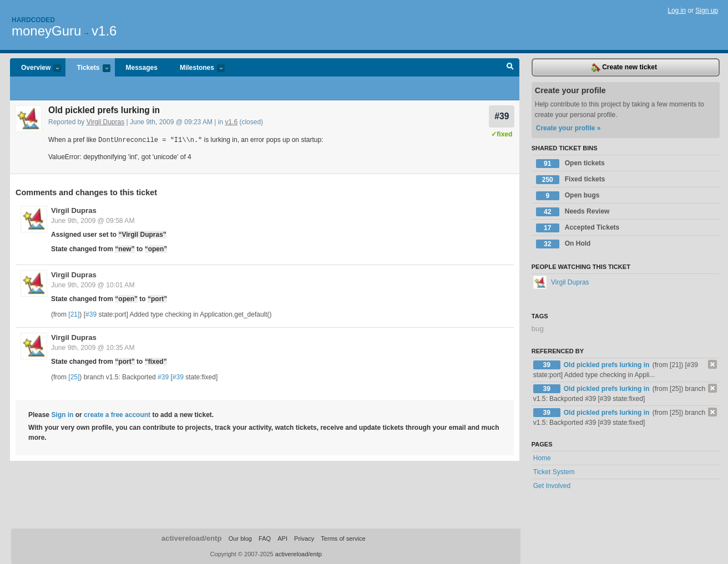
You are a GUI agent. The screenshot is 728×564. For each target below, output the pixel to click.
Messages (142, 68)
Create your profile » (568, 128)
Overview (36, 68)
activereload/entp (192, 538)
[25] (74, 377)
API (282, 538)
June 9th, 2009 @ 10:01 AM (93, 284)
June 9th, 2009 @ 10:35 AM (93, 347)
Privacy (304, 538)
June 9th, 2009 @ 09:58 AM (93, 220)
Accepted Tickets (578, 228)
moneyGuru (46, 31)
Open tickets (570, 164)
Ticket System (554, 472)
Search (510, 68)
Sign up (707, 11)
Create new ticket (624, 68)
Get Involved (552, 486)
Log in (677, 11)
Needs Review (573, 212)
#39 (502, 116)
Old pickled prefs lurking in (608, 365)
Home (542, 458)
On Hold (563, 244)
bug (538, 329)
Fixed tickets (571, 180)
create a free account (117, 414)
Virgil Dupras (105, 122)
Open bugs (568, 196)
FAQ (265, 538)
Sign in (62, 414)
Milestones (197, 68)
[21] (74, 314)
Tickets (88, 68)
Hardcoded (33, 20)
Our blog (240, 538)
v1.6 (104, 31)
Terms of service (343, 538)
